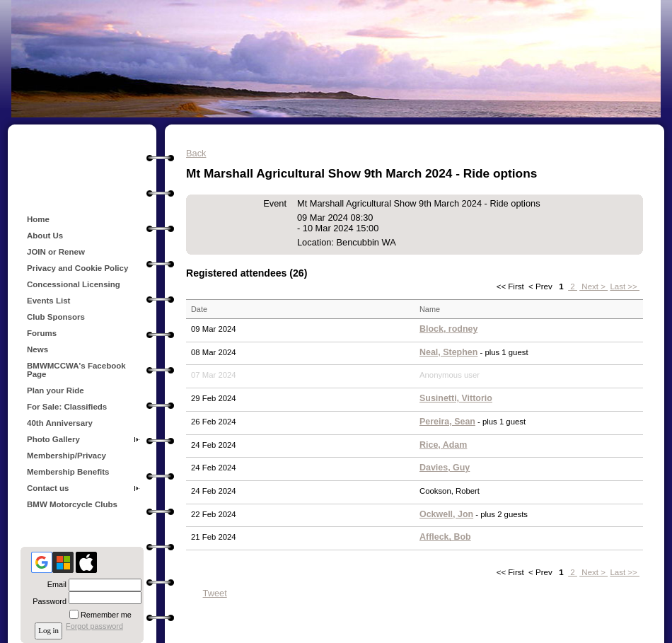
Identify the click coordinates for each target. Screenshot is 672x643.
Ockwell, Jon (446, 514)
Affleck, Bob (445, 537)
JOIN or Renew (56, 252)
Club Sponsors (56, 317)
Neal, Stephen (448, 352)
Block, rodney (448, 329)
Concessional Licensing (74, 284)
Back (196, 153)
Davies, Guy (445, 468)
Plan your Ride (56, 390)
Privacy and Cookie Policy (77, 268)
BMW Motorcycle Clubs (72, 504)
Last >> (625, 286)
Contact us (48, 488)
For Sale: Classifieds (67, 407)
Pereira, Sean (447, 422)
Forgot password (94, 626)
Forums (42, 333)
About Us (45, 236)
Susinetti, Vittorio (456, 398)
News (37, 349)
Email (54, 584)
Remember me (106, 615)
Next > (593, 286)
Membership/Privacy (66, 456)
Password (47, 601)
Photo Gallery (53, 439)
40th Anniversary (60, 423)
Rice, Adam (443, 445)
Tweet (215, 593)
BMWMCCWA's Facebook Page (76, 370)
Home (38, 219)
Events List (48, 301)
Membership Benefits (68, 472)
